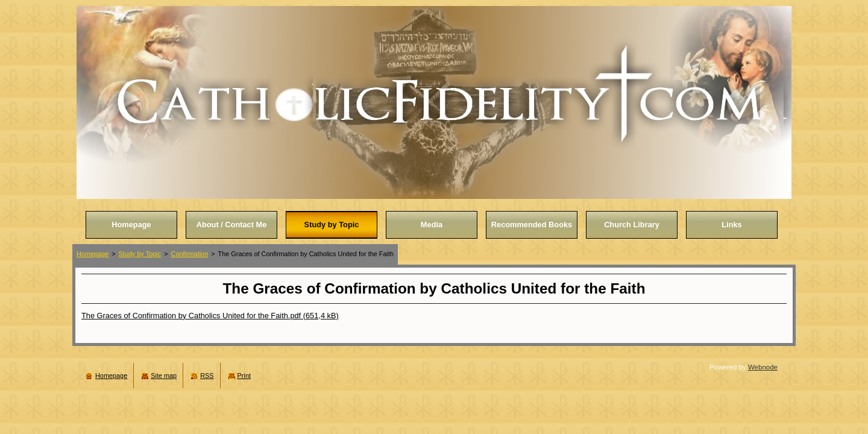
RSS (207, 376)
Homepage (93, 254)
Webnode (763, 367)
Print (244, 376)
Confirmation (190, 254)
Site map (164, 376)
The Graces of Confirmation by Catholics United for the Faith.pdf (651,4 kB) (210, 316)
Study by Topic (140, 254)
